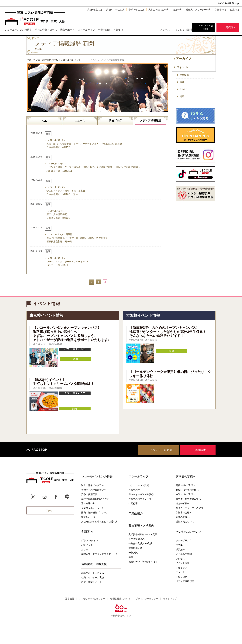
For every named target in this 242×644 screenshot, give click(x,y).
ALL (44, 121)
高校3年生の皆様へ (185, 485)
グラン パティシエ (91, 541)
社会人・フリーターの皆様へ (191, 508)
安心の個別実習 (89, 494)
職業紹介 (180, 550)
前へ (92, 282)
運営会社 (70, 599)
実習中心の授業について (94, 490)
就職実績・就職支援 (94, 564)
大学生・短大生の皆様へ (188, 499)
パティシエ (87, 545)
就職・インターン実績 (93, 578)
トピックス (181, 568)
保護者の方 (220, 10)
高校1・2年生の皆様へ (187, 490)
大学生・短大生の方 (159, 10)
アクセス (165, 30)
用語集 (179, 545)
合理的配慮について (120, 599)
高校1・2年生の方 (115, 10)
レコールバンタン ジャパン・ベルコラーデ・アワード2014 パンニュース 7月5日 (67, 262)
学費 (131, 557)
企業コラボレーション (93, 508)
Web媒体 (184, 75)
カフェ (85, 550)
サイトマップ (170, 599)
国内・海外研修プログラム (95, 513)
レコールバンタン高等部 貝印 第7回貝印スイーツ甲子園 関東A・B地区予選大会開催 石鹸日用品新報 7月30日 (77, 238)
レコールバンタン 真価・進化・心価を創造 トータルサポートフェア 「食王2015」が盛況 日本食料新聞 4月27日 (84, 144)
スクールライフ (138, 476)
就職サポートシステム (93, 573)
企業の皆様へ (183, 517)
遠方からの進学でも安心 (141, 494)
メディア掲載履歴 (151, 120)
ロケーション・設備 (139, 485)
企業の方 (235, 10)
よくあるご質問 (183, 30)
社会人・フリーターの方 (198, 10)
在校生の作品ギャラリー (141, 499)
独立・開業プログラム (93, 485)
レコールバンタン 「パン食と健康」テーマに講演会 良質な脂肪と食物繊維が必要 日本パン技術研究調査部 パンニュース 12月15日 (93, 167)
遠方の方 (177, 10)
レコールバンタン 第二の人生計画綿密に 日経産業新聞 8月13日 (59, 214)
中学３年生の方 (137, 10)
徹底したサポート (90, 517)
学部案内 (87, 531)
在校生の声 (134, 490)
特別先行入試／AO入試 (140, 544)
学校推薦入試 (135, 548)
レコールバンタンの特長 (97, 476)
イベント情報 (183, 563)
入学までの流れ (137, 539)
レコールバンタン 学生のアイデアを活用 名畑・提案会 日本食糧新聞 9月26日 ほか (66, 191)
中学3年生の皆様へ (185, 494)
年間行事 (133, 503)
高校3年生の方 (95, 10)
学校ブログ (115, 120)
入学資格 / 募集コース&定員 (143, 534)
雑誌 (182, 82)
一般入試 (133, 553)
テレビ (183, 89)
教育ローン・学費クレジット (143, 562)
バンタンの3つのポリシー (92, 599)
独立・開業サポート (92, 582)
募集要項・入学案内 (141, 525)
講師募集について (185, 522)
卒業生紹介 (136, 513)
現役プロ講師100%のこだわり (96, 499)
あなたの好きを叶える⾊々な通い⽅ (99, 522)
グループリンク (184, 541)
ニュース (80, 120)
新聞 (182, 97)
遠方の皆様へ (183, 503)
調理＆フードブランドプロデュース (99, 554)
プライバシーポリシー (147, 599)
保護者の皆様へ (184, 513)
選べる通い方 (88, 503)
